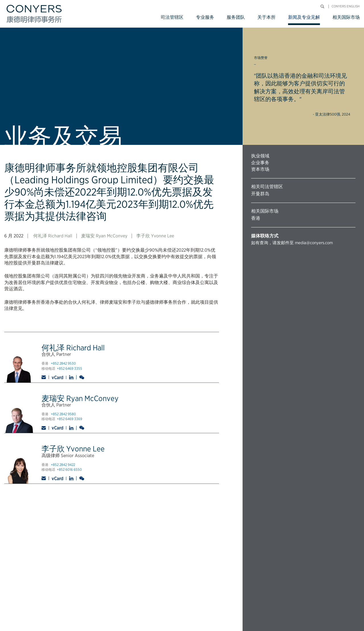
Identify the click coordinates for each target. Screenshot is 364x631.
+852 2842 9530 (63, 363)
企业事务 (260, 163)
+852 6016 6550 (69, 469)
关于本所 (266, 17)
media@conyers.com (314, 243)
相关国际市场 (346, 17)
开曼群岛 (260, 194)
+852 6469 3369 (70, 419)
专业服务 (205, 17)
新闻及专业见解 (304, 17)
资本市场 (260, 169)
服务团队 (236, 17)
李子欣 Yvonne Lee (155, 236)
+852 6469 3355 (70, 368)
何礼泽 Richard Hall (53, 236)
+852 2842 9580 (63, 414)
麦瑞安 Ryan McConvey (104, 236)
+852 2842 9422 (63, 465)
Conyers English (346, 6)
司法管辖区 (172, 17)
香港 (256, 218)
